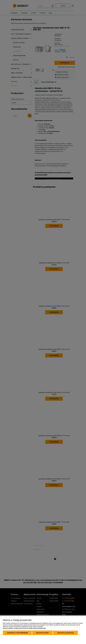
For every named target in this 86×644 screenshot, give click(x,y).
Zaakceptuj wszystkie (67, 633)
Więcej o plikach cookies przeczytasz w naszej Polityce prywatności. (24, 629)
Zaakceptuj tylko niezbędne (18, 633)
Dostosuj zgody (44, 633)
